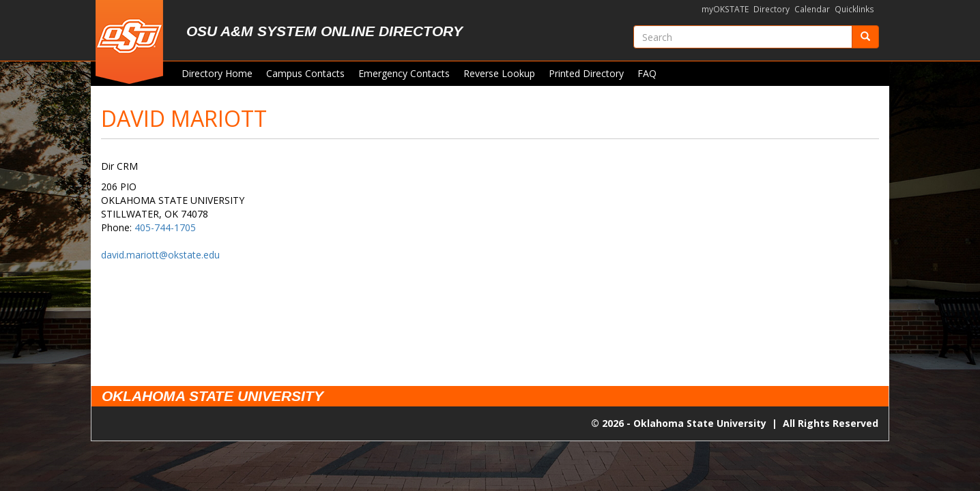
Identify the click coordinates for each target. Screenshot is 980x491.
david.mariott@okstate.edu (160, 255)
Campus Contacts (305, 73)
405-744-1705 (165, 227)
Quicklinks (854, 9)
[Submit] (865, 37)
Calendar (812, 9)
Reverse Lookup (499, 73)
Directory (772, 9)
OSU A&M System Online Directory (325, 31)
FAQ (647, 73)
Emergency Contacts (404, 73)
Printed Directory (586, 73)
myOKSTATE (725, 9)
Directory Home (217, 73)
